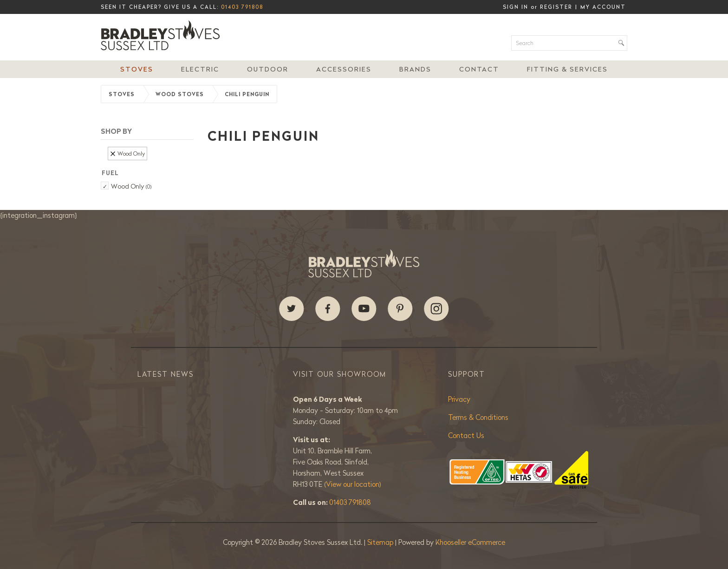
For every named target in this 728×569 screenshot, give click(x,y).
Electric (200, 69)
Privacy (459, 399)
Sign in (516, 7)
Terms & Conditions (478, 417)
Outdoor (268, 69)
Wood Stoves (180, 94)
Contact (479, 69)
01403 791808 (242, 7)
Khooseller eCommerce (470, 542)
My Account (603, 7)
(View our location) (353, 484)
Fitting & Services (567, 69)
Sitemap (381, 542)
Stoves (137, 69)
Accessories (344, 69)
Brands (415, 69)
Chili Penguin (247, 94)
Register (556, 7)
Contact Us (466, 435)
